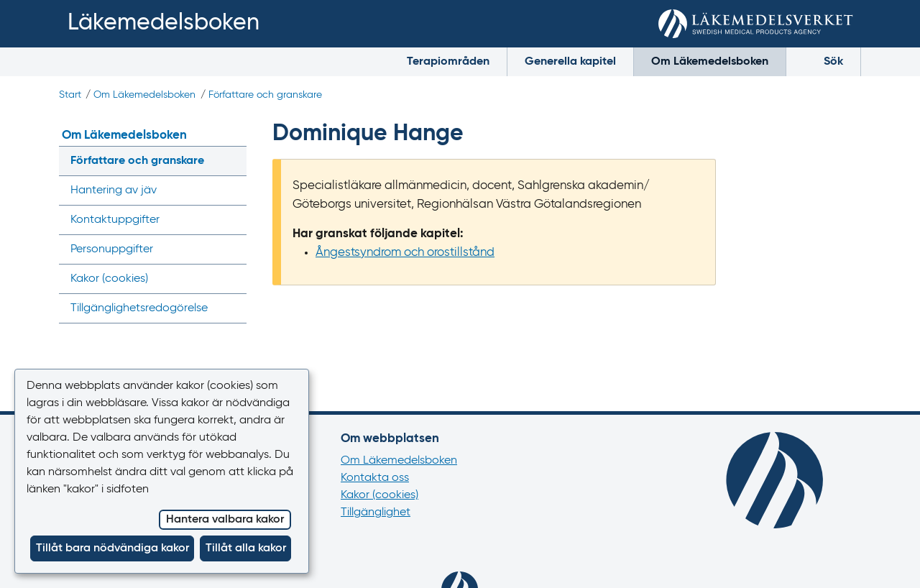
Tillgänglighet (376, 513)
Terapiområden (448, 62)
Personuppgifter (112, 249)
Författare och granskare (265, 95)
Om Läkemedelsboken (710, 62)
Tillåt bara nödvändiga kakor (112, 548)
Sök (823, 61)
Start (70, 95)
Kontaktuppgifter (115, 220)
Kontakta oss (375, 478)
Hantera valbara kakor (225, 520)
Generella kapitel (570, 62)
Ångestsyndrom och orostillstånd (405, 253)
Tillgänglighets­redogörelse (139, 308)
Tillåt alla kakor (246, 548)
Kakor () (109, 279)
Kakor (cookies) (379, 495)
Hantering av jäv (114, 190)
